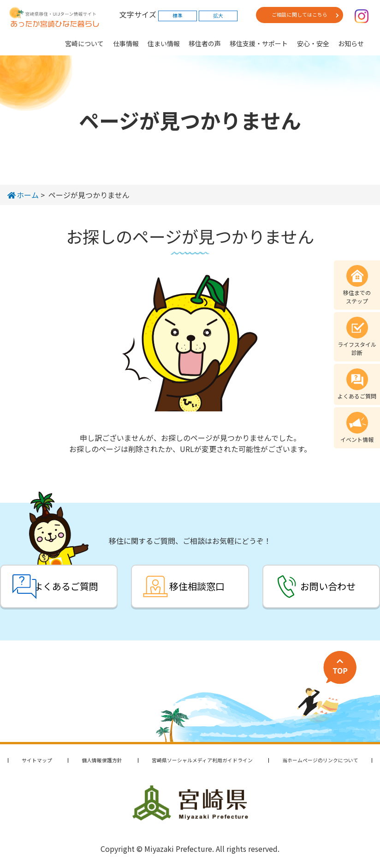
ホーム (23, 195)
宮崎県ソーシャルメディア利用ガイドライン (202, 760)
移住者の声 (205, 43)
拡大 (218, 15)
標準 (178, 15)
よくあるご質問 (66, 586)
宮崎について (84, 43)
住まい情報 (164, 43)
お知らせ (351, 43)
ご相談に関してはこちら (300, 15)
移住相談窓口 (197, 586)
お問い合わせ (328, 586)
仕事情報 (126, 43)
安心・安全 (313, 43)
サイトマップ (37, 760)
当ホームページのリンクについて (320, 760)
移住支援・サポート (259, 43)
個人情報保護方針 (102, 760)
